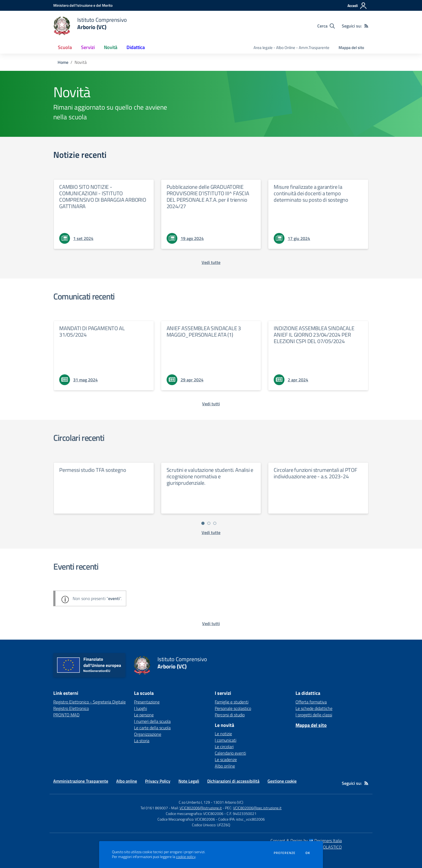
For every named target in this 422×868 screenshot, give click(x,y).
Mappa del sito (351, 48)
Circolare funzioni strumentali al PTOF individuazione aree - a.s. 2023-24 (315, 473)
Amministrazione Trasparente (81, 781)
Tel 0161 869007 (154, 808)
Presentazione (147, 702)
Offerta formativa (311, 702)
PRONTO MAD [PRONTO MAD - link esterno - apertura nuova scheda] (66, 715)
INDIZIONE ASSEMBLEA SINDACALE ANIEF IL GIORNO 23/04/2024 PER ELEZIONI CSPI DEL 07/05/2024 (314, 335)
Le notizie (223, 734)
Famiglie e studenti (232, 702)
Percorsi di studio (230, 715)
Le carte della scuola (152, 728)
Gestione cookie (282, 781)
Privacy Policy (158, 781)
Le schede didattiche (314, 708)
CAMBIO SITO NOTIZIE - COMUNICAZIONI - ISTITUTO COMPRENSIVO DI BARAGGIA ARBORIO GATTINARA (103, 196)
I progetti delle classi (314, 715)
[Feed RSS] (366, 26)
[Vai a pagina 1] (203, 523)
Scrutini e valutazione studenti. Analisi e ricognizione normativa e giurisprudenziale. (210, 476)
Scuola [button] (65, 47)
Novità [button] (111, 47)
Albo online (225, 766)
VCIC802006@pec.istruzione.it (257, 808)
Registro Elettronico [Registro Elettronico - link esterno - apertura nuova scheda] (71, 708)
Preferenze (285, 853)
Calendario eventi (230, 753)
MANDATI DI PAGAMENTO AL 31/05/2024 (92, 331)
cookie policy (186, 857)
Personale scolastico (233, 708)
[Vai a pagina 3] (215, 523)
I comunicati (226, 740)
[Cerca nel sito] (326, 26)
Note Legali (189, 781)
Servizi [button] (88, 47)
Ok (308, 853)
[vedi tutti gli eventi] (211, 623)
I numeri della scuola (152, 721)
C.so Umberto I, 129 (194, 802)
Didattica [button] (136, 47)
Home (63, 62)
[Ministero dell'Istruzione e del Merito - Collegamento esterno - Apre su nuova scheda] (83, 5)
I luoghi (140, 708)
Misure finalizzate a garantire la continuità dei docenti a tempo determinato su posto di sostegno (311, 193)
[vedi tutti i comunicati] (211, 404)
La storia (142, 741)
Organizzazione (148, 734)
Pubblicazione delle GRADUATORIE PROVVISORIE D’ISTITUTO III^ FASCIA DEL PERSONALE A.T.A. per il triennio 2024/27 (208, 196)
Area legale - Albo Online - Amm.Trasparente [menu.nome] (291, 48)
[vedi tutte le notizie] (211, 262)
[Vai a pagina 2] (209, 523)
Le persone (144, 715)
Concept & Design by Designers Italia (306, 841)
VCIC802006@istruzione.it (201, 808)
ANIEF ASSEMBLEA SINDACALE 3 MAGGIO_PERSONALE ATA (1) (204, 331)
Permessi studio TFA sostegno (93, 470)
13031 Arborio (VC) (228, 802)
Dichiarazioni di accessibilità (233, 781)
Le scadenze (226, 759)
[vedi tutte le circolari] (211, 532)
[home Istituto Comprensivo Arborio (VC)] (90, 26)
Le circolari (224, 747)
